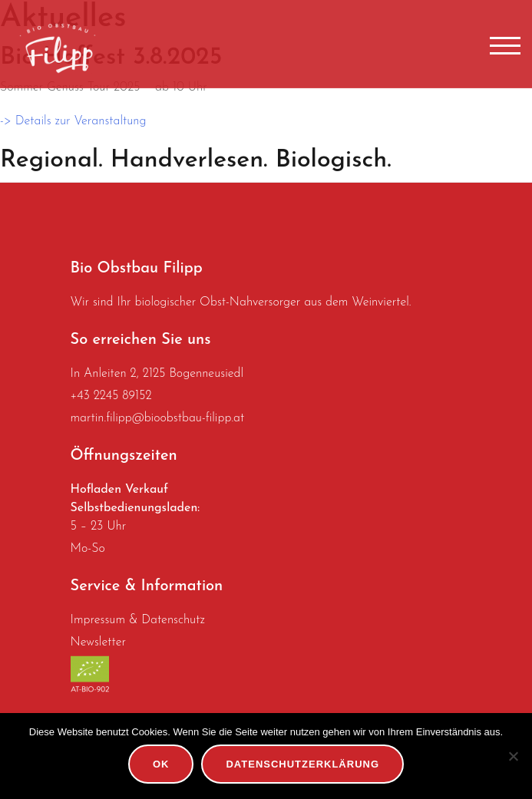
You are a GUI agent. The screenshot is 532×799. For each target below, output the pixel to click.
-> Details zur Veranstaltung (73, 121)
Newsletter (98, 642)
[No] (513, 756)
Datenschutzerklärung (302, 764)
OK (161, 764)
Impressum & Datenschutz (138, 620)
